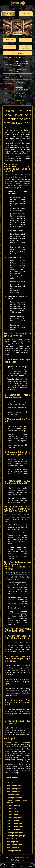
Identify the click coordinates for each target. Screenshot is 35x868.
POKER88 (19, 57)
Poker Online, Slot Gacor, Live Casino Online (22, 63)
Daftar (31, 866)
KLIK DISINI (20, 101)
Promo (4, 866)
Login (22, 866)
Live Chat (13, 866)
